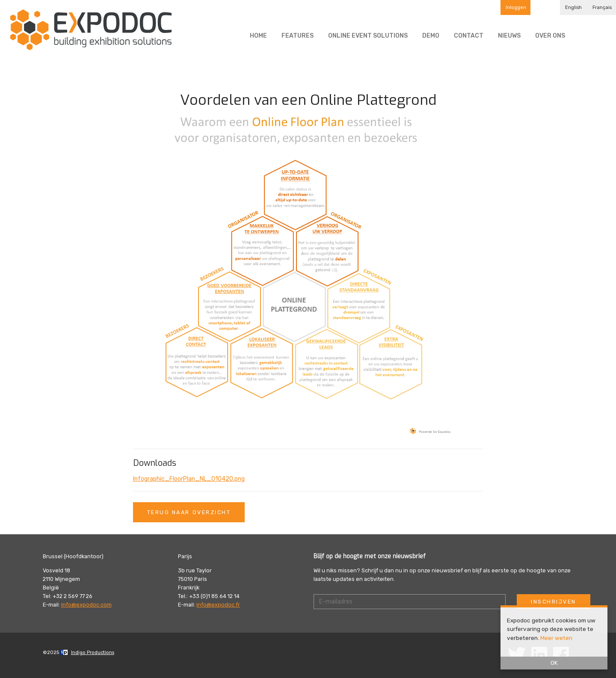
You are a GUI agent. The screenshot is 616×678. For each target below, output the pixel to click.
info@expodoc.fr (218, 605)
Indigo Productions (93, 653)
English (573, 7)
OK (554, 663)
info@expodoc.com (86, 605)
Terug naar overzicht (189, 512)
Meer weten (556, 638)
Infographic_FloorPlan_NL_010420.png (189, 479)
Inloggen (516, 7)
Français (602, 7)
